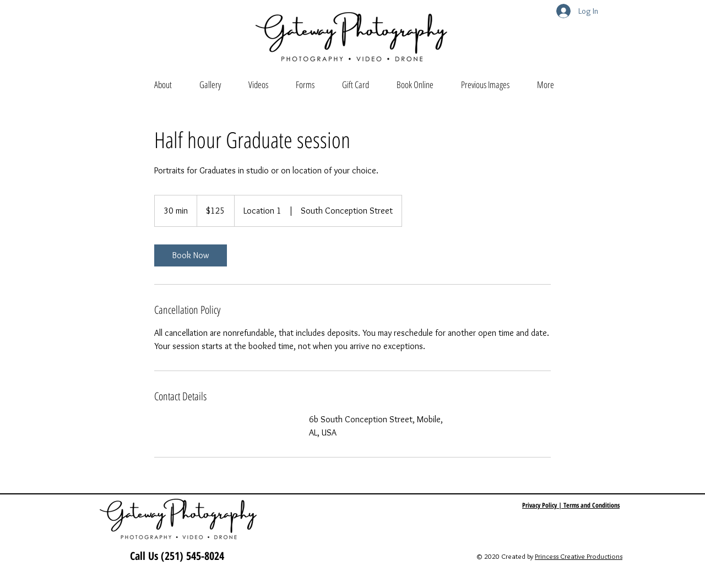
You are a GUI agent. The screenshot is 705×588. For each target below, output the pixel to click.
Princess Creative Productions (579, 556)
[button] (210, 85)
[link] (191, 255)
